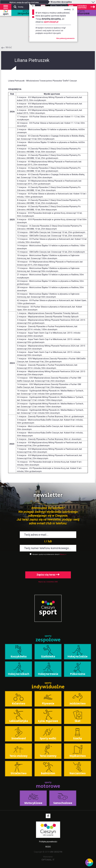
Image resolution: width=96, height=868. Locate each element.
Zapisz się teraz (48, 575)
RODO (48, 847)
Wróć (9, 48)
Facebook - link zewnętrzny (48, 816)
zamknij (69, 10)
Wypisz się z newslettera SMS (48, 582)
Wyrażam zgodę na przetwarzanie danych (46, 554)
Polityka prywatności (48, 842)
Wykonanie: (48, 858)
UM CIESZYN (56, 852)
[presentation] (48, 563)
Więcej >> (63, 554)
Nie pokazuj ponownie (65, 39)
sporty (25, 13)
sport (6, 14)
